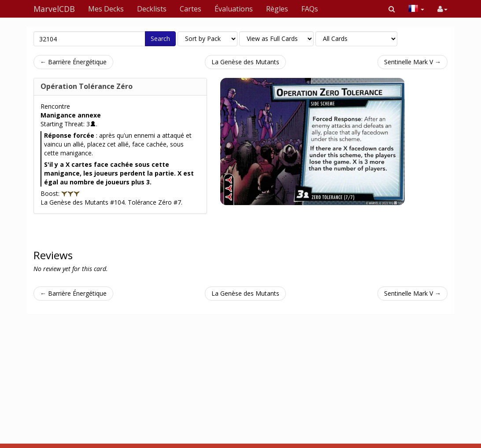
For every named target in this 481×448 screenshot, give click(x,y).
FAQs (310, 9)
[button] (392, 9)
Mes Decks (106, 9)
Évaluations (234, 9)
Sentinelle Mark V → (413, 62)
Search (160, 39)
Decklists (152, 9)
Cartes (191, 9)
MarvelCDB (54, 9)
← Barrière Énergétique (73, 62)
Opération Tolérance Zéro (87, 86)
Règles (277, 9)
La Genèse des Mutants (245, 62)
